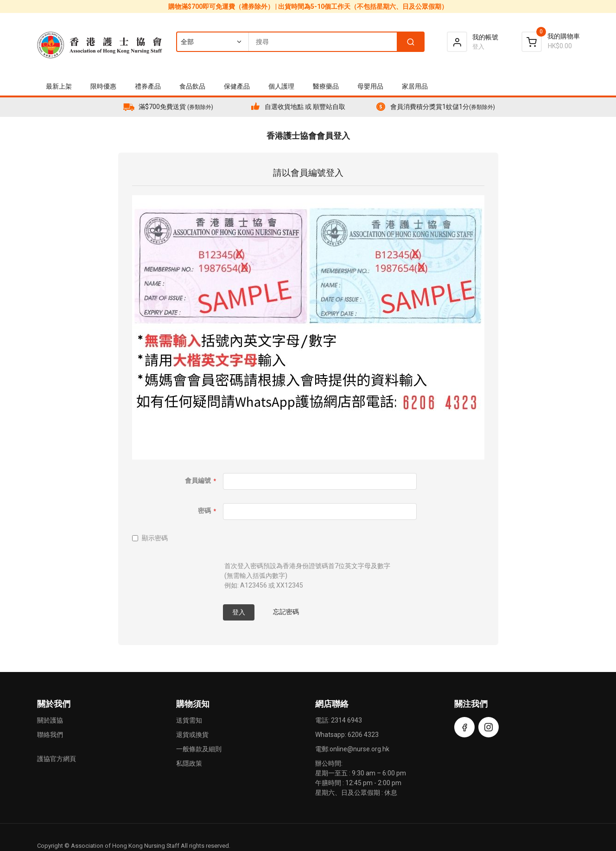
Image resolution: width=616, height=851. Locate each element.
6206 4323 (363, 735)
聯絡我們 (50, 735)
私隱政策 (189, 763)
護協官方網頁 (57, 759)
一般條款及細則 (199, 749)
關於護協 (50, 720)
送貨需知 (189, 720)
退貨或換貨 (192, 735)
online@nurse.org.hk (359, 749)
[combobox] (300, 42)
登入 (478, 47)
